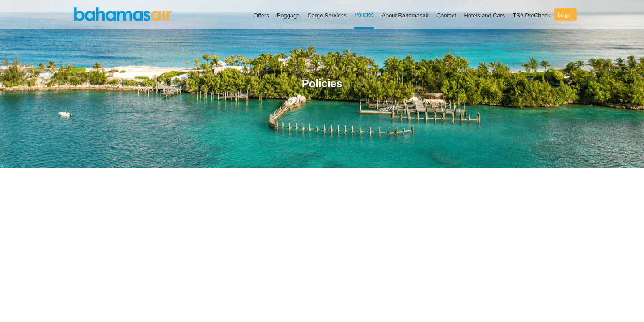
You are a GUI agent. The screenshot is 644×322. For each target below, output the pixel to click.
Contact (446, 15)
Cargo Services (327, 15)
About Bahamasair (405, 15)
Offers (261, 15)
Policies (364, 15)
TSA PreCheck (531, 15)
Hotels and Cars (484, 15)
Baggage (288, 15)
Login (566, 15)
